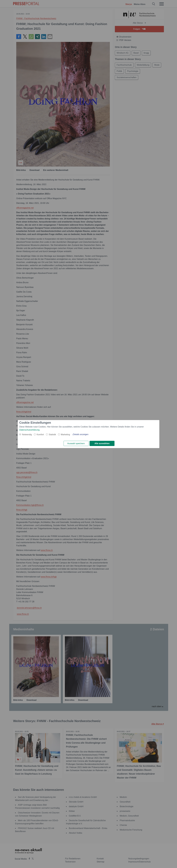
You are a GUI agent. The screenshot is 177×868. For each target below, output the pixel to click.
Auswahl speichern (76, 443)
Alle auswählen (102, 443)
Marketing (65, 435)
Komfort (40, 435)
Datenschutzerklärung (29, 430)
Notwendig (27, 435)
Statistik (52, 435)
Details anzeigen (81, 434)
